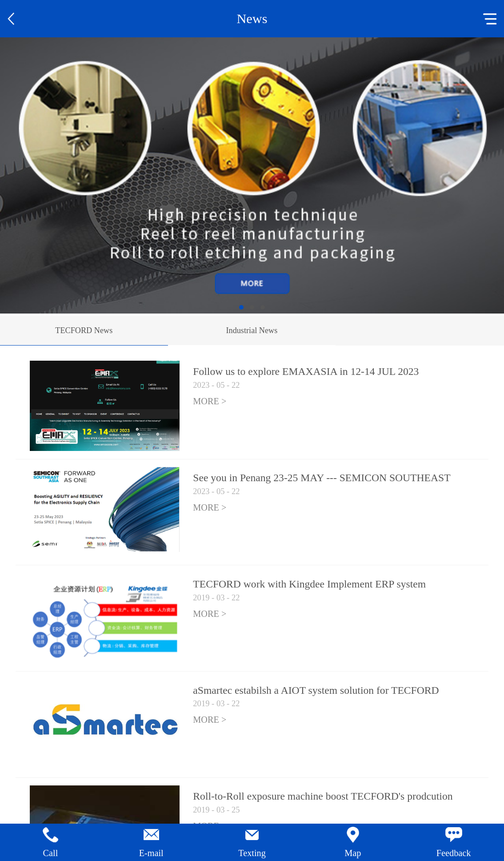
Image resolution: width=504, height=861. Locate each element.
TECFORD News (84, 330)
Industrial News (252, 330)
